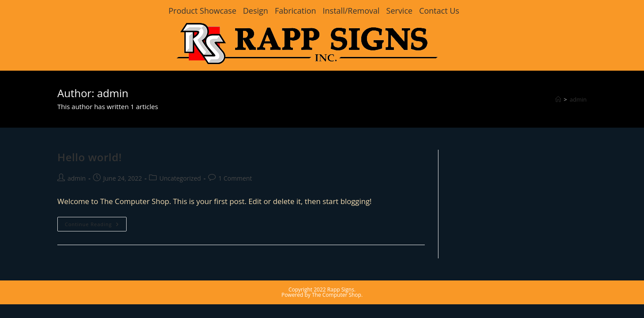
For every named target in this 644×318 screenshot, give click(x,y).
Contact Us (439, 11)
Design (256, 11)
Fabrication (296, 11)
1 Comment (235, 178)
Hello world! (90, 157)
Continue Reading (96, 226)
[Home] (558, 99)
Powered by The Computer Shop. (322, 295)
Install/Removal (351, 11)
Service (400, 11)
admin (578, 99)
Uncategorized (180, 178)
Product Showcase (202, 11)
